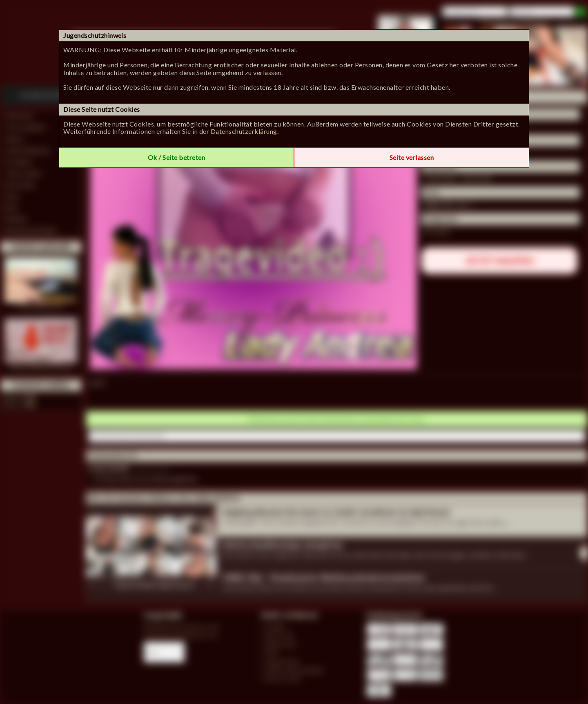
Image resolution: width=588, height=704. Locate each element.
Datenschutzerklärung (244, 131)
